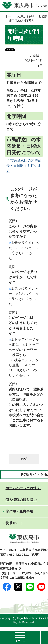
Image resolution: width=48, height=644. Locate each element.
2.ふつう (24, 248)
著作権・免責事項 (19, 515)
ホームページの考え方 (23, 492)
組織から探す (26, 16)
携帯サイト (14, 527)
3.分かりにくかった (23, 254)
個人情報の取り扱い (21, 503)
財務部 (43, 16)
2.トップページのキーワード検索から (24, 350)
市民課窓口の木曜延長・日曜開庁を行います (24, 166)
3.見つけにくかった (23, 300)
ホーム (9, 16)
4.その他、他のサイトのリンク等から (23, 370)
